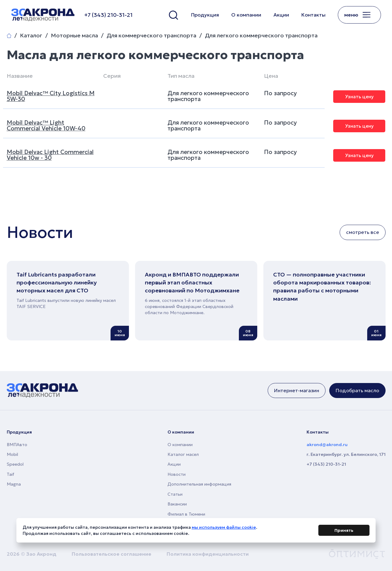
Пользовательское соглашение (111, 554)
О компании (246, 15)
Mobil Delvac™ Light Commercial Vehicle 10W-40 (46, 125)
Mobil (12, 454)
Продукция (205, 15)
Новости (177, 474)
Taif (10, 474)
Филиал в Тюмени (186, 514)
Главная (9, 36)
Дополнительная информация (199, 484)
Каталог (31, 36)
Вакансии (177, 504)
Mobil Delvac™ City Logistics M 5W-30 (51, 96)
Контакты (313, 15)
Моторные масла (74, 36)
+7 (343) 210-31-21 (326, 464)
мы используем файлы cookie (224, 528)
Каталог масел (183, 454)
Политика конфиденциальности (208, 554)
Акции (281, 15)
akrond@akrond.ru (327, 445)
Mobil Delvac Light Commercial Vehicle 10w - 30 (50, 155)
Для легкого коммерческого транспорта (261, 36)
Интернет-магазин (297, 390)
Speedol (15, 464)
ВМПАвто (17, 445)
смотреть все (363, 232)
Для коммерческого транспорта (151, 36)
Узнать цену (359, 97)
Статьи (175, 494)
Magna (14, 484)
